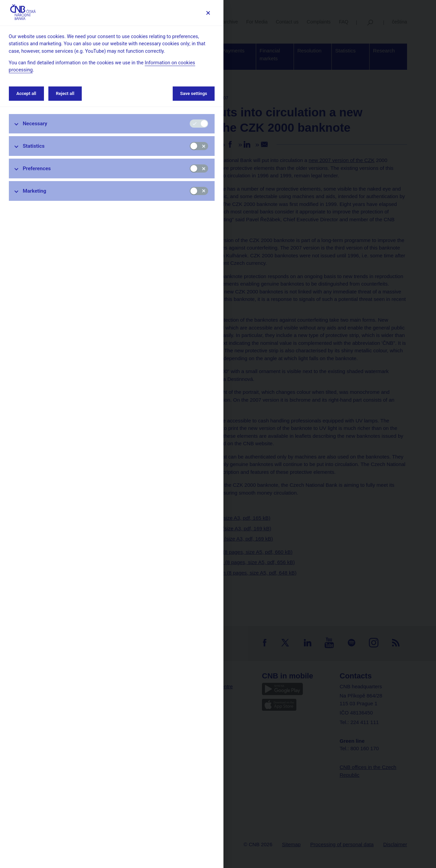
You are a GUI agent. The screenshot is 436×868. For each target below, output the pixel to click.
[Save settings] (208, 13)
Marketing (35, 191)
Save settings (194, 93)
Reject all (65, 93)
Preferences (37, 168)
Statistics (34, 146)
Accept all (26, 93)
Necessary (35, 124)
